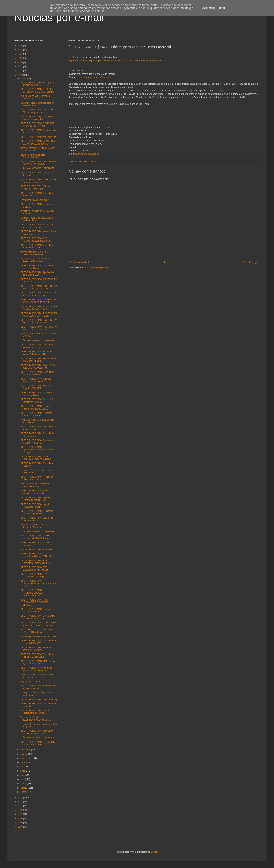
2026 (21, 45)
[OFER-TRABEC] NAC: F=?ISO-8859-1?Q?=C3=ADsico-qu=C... (38, 142)
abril (23, 779)
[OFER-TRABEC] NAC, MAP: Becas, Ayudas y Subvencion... (38, 662)
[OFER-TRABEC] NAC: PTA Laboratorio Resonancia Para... (36, 562)
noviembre (26, 750)
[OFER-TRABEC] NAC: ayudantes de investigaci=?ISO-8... (38, 360)
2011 (21, 814)
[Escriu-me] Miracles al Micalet (35, 200)
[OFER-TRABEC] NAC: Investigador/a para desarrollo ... (38, 428)
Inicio (167, 262)
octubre (24, 754)
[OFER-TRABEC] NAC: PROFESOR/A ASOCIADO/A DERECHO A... (38, 301)
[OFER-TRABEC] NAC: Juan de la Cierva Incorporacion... (36, 111)
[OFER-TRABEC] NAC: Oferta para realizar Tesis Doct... (37, 441)
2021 (21, 58)
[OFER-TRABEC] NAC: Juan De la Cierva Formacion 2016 (37, 118)
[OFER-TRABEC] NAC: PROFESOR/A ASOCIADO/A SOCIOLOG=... (38, 287)
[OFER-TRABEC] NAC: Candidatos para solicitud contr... (37, 246)
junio (23, 771)
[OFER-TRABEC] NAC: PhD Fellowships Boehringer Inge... (36, 240)
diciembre (25, 79)
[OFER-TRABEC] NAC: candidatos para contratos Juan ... (37, 346)
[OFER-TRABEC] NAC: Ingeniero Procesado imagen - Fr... (36, 506)
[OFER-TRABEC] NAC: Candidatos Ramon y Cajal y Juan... (37, 656)
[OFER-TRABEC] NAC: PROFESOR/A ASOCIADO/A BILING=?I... (38, 321)
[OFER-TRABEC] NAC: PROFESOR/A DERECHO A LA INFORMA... (38, 280)
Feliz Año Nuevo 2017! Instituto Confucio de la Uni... (35, 97)
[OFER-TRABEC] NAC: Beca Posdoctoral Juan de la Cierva (36, 458)
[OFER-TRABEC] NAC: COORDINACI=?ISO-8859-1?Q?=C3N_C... (37, 450)
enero (23, 792)
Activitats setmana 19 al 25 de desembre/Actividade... (34, 260)
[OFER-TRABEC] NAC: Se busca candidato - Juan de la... (36, 492)
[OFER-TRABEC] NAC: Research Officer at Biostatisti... (36, 414)
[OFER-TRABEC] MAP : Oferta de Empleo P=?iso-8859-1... (36, 380)
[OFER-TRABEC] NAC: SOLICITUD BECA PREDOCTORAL (37, 125)
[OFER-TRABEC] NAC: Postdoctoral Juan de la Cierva (37, 394)
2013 (21, 806)
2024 (21, 54)
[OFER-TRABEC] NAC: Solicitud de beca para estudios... (37, 226)
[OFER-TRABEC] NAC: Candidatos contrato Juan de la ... (37, 373)
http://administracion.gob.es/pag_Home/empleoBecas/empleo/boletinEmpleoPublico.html (115, 61)
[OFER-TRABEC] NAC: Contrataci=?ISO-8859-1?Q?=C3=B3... (37, 617)
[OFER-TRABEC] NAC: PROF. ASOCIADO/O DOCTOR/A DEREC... (35, 602)
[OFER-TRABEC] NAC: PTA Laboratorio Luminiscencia (34, 569)
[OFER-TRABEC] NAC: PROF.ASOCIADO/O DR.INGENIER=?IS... (31, 593)
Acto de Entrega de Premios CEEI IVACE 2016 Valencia (36, 631)
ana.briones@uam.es (88, 154)
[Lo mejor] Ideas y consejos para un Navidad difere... (37, 104)
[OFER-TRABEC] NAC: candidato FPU (38, 137)
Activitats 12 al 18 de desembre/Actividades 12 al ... (36, 719)
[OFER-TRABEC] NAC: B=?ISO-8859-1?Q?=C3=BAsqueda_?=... (38, 743)
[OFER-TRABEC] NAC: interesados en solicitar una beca (38, 233)
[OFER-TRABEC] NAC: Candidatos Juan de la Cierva (37, 267)
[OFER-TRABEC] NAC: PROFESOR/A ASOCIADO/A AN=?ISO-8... (38, 308)
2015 (21, 797)
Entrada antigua (251, 262)
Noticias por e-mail (59, 17)
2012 (21, 810)
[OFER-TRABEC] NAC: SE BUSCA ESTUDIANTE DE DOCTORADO (37, 90)
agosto (24, 762)
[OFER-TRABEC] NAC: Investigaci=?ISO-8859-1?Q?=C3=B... (38, 163)
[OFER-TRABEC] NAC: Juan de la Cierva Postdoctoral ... (36, 519)
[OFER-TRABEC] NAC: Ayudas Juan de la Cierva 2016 (38, 274)
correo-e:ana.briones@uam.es (95, 77)
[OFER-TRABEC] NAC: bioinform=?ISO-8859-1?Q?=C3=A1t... (37, 732)
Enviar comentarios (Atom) (95, 267)
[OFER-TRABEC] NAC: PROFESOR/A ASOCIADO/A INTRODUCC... (38, 294)
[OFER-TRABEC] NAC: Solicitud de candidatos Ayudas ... (37, 401)
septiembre (26, 758)
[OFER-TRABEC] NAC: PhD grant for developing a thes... (38, 84)
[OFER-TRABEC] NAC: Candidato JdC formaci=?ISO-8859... (38, 642)
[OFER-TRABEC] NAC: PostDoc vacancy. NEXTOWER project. (36, 537)
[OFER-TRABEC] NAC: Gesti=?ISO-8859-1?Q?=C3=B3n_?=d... (37, 367)
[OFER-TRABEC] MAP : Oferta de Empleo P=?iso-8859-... (36, 188)
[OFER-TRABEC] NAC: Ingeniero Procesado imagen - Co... (36, 499)
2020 (21, 62)
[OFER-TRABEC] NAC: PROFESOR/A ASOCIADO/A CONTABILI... (38, 315)
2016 (21, 75)
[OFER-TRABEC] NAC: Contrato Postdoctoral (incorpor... (36, 712)
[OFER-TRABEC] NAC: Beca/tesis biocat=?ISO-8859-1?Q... (36, 353)
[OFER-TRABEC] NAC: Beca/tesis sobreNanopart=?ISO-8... (36, 512)
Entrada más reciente (80, 262)
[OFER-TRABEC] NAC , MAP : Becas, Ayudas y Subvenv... (38, 181)
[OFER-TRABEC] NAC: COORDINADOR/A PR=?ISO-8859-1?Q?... (38, 583)
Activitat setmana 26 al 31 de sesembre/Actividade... (34, 253)
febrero (24, 788)
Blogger (154, 852)
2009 (21, 823)
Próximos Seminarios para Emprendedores (33, 156)
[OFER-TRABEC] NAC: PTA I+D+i (36, 549)
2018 (21, 67)
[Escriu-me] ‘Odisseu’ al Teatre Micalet (38, 636)
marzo (24, 784)
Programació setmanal (31, 682)
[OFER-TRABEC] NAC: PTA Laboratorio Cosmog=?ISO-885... (37, 555)
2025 (21, 50)
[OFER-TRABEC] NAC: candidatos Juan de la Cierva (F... (37, 610)
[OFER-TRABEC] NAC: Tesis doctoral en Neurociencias (38, 687)
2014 (21, 802)
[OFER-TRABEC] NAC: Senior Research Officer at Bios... (35, 407)
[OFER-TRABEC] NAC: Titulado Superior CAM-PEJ (35, 387)
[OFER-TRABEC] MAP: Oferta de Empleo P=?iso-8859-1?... (36, 669)
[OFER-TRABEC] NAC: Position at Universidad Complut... (36, 478)
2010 (21, 819)
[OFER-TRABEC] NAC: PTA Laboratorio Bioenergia (33, 575)
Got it (222, 8)
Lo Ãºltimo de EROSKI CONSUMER (37, 168)
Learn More (208, 8)
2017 (21, 71)
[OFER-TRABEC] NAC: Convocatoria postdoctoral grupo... (38, 131)
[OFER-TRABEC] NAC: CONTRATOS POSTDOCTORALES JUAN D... (38, 624)
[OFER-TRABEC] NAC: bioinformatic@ (39, 699)
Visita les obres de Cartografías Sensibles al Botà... (35, 485)
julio (23, 767)
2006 (21, 827)
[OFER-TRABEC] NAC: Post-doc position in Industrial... (36, 649)
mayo (23, 775)
